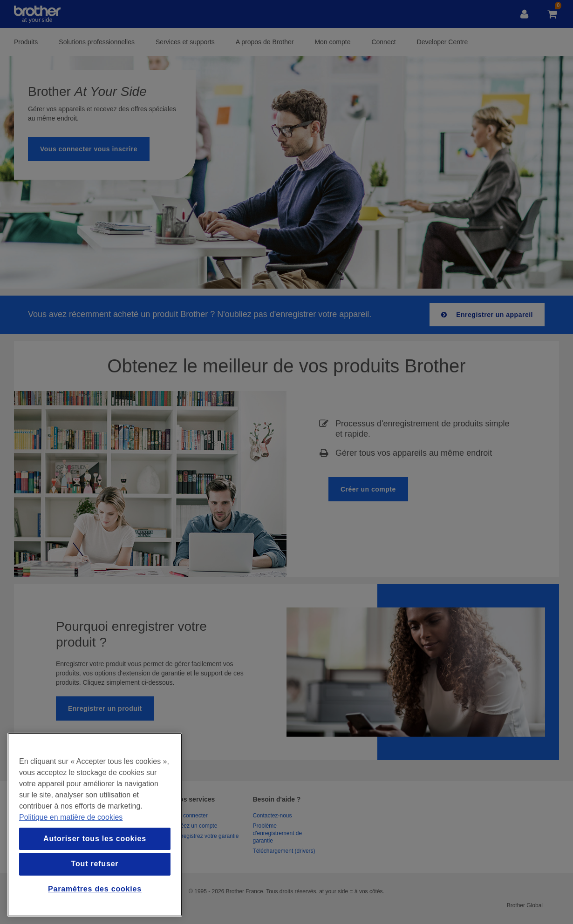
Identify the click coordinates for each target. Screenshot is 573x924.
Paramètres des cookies (95, 889)
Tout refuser (95, 864)
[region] (95, 825)
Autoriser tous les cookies (95, 839)
